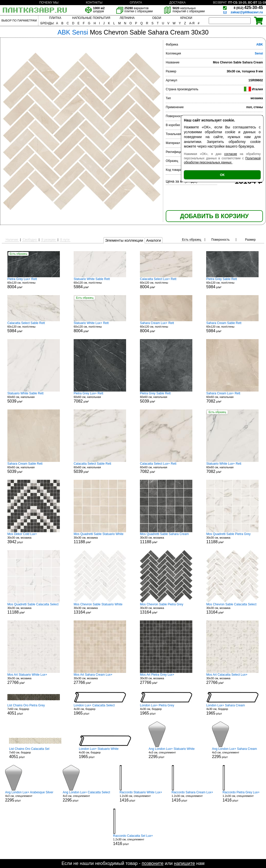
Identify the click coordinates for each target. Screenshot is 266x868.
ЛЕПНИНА (127, 18)
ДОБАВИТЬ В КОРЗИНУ (214, 216)
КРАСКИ (186, 18)
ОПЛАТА (136, 3)
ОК (222, 175)
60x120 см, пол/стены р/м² (34, 283)
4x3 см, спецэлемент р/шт (172, 753)
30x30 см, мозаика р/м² (100, 538)
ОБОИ (157, 18)
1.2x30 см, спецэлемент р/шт (141, 796)
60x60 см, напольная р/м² (34, 397)
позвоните (153, 863)
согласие (231, 154)
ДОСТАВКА (178, 3)
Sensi (259, 53)
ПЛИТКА (55, 18)
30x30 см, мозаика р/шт (34, 538)
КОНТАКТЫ (94, 3)
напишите (184, 863)
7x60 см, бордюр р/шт (34, 709)
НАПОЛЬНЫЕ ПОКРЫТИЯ (91, 18)
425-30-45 (248, 8)
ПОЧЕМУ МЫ (49, 3)
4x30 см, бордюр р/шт (100, 709)
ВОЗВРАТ (220, 3)
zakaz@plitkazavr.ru (247, 12)
